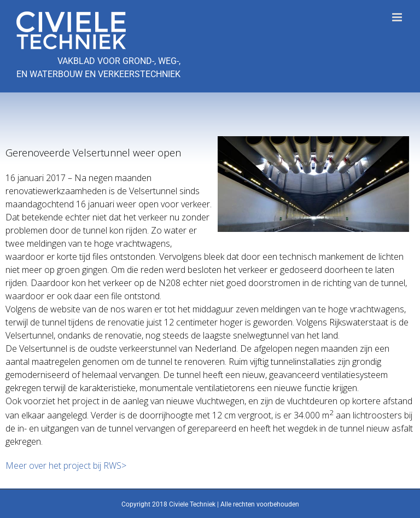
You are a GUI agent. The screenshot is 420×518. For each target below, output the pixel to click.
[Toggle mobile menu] (398, 17)
